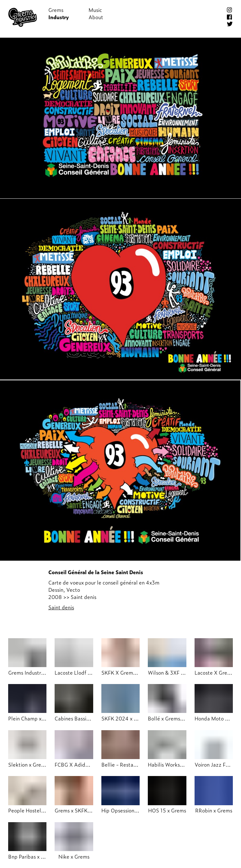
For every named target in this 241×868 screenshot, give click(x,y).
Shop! (135, 10)
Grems (56, 10)
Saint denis (61, 607)
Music (95, 10)
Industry (59, 17)
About (96, 17)
